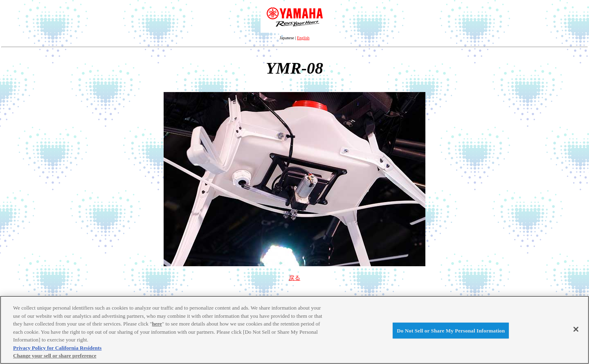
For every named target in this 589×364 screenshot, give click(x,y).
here (157, 324)
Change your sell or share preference (55, 356)
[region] (294, 330)
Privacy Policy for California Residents (57, 348)
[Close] (576, 329)
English (303, 38)
